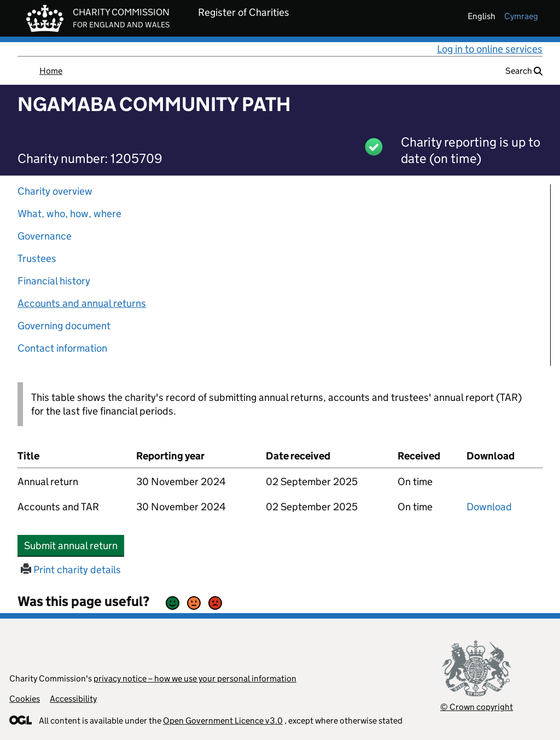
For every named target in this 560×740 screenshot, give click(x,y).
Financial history (54, 281)
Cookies (25, 699)
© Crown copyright (477, 707)
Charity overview (55, 191)
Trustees (37, 258)
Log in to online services (490, 49)
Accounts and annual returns (82, 303)
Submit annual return (74, 545)
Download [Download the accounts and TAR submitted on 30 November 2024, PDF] (489, 507)
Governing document (64, 326)
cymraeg (521, 16)
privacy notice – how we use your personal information (195, 678)
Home (51, 71)
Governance (45, 236)
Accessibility (73, 699)
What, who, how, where (69, 214)
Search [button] (524, 71)
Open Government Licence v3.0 (223, 721)
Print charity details (71, 570)
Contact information (62, 348)
